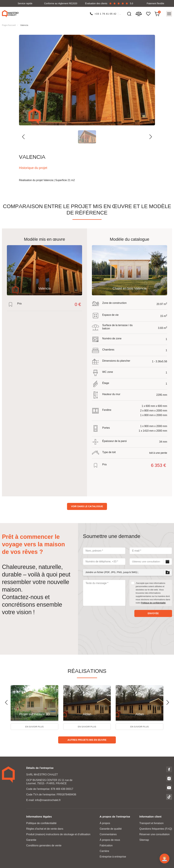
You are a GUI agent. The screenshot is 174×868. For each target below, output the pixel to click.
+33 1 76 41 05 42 (105, 13)
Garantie (31, 840)
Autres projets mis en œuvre (87, 740)
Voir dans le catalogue (87, 505)
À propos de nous (110, 840)
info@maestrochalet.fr (48, 800)
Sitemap (144, 840)
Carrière (104, 851)
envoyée (153, 612)
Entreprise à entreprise (113, 856)
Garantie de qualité (111, 829)
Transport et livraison (151, 823)
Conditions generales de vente (44, 845)
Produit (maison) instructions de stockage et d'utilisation (58, 834)
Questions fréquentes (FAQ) (156, 829)
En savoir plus (35, 726)
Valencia (24, 24)
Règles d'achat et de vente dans (45, 829)
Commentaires (108, 834)
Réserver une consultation (154, 834)
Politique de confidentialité (153, 601)
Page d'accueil (9, 24)
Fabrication (106, 845)
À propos (105, 823)
